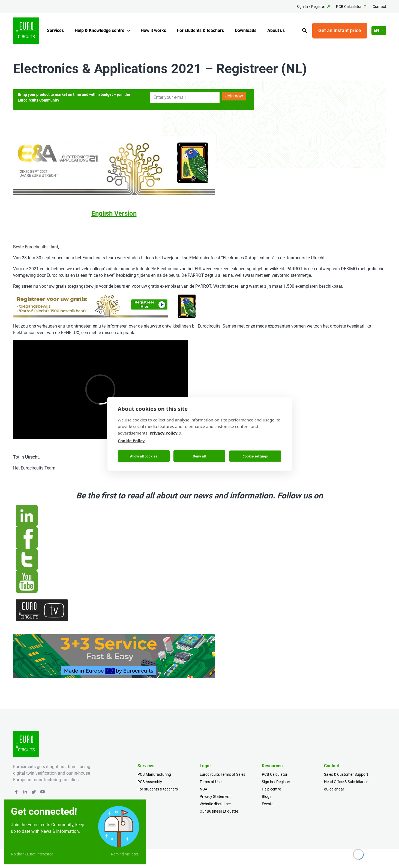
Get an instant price (340, 30)
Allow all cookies (144, 456)
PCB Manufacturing (154, 774)
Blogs (267, 796)
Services (55, 30)
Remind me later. (125, 854)
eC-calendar (334, 789)
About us (276, 30)
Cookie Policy (131, 441)
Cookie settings (255, 456)
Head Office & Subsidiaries (346, 782)
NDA (203, 789)
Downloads (246, 30)
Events (268, 804)
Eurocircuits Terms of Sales (222, 774)
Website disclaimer (215, 804)
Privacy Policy (164, 433)
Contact (379, 7)
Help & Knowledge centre (100, 30)
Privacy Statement (215, 796)
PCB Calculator (349, 7)
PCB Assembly (150, 782)
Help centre (271, 789)
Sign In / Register (311, 7)
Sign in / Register (276, 782)
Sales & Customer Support (346, 774)
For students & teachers (200, 30)
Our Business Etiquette (219, 811)
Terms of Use (211, 782)
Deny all (199, 456)
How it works (153, 30)
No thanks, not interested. (33, 854)
